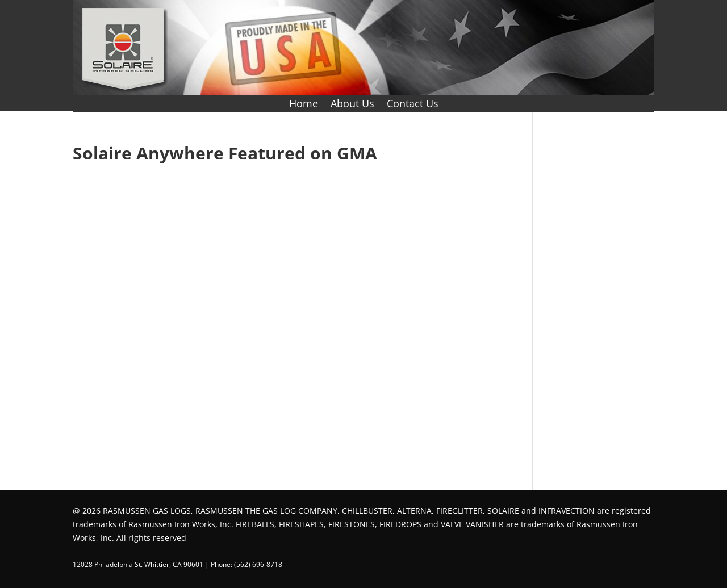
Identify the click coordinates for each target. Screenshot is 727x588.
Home (304, 105)
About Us (352, 105)
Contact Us (413, 105)
